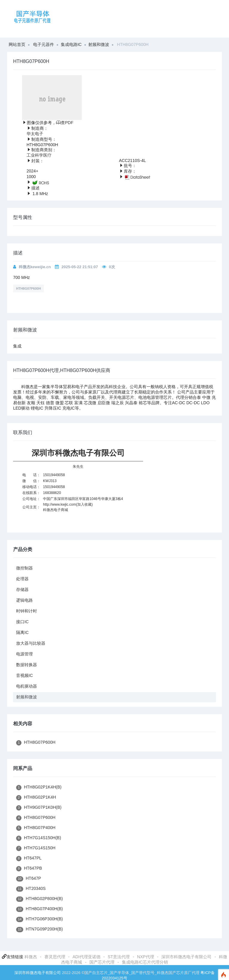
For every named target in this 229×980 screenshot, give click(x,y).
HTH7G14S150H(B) (39, 838)
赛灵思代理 (55, 957)
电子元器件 (44, 44)
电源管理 (24, 654)
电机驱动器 (27, 686)
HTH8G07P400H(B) (40, 909)
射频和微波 (99, 44)
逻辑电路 (24, 600)
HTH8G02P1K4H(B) (39, 787)
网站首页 (17, 44)
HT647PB (29, 869)
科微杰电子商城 (55, 510)
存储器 (22, 589)
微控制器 (24, 568)
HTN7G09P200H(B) (40, 929)
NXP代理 (146, 957)
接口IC (22, 622)
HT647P (29, 879)
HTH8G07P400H (36, 828)
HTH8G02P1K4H (36, 798)
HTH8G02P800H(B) (40, 899)
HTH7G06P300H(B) (40, 919)
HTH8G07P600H (28, 288)
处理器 (22, 579)
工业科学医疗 (39, 155)
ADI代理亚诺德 (86, 957)
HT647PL (29, 858)
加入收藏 (84, 504)
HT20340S (31, 889)
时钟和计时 (27, 611)
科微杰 (31, 957)
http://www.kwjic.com (59, 504)
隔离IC (22, 632)
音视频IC (24, 675)
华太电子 (35, 134)
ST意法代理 (119, 957)
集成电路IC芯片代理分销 (145, 962)
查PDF (65, 123)
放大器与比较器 (31, 643)
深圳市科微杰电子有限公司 (186, 957)
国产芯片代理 (102, 962)
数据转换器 (27, 665)
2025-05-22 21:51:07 (80, 267)
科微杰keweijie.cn (35, 267)
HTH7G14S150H (36, 848)
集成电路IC (71, 44)
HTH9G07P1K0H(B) (39, 808)
